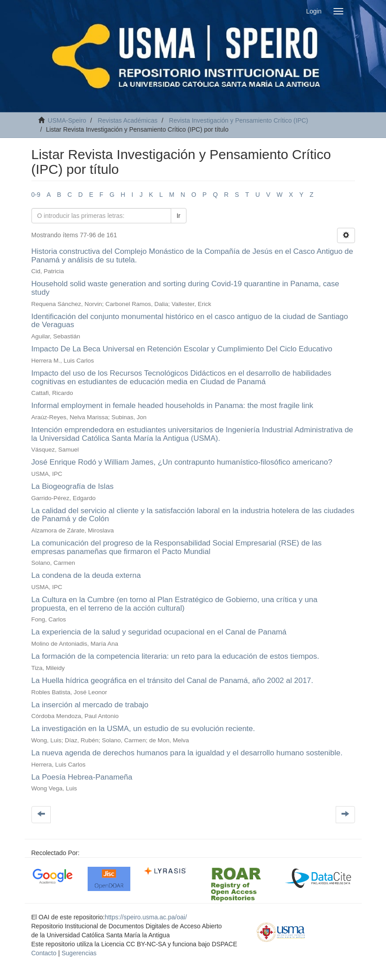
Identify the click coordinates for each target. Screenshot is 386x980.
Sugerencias (79, 953)
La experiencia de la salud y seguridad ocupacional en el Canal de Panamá (159, 632)
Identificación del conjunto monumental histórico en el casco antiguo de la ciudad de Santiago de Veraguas (190, 321)
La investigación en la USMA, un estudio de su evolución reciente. (143, 729)
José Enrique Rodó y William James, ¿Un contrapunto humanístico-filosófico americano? (182, 462)
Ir (179, 216)
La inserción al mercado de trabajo (90, 705)
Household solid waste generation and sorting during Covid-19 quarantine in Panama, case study (185, 288)
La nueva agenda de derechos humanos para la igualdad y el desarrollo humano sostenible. (187, 753)
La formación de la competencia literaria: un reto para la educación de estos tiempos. (175, 656)
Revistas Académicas (127, 120)
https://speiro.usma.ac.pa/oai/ (146, 917)
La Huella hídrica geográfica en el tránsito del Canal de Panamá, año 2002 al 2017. (173, 681)
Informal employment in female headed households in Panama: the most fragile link (172, 406)
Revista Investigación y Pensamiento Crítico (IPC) (239, 120)
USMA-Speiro (67, 120)
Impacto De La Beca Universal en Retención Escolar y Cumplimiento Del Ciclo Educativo (182, 349)
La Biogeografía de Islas (73, 486)
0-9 (36, 195)
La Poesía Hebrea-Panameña (82, 777)
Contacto (44, 953)
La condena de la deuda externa (86, 575)
